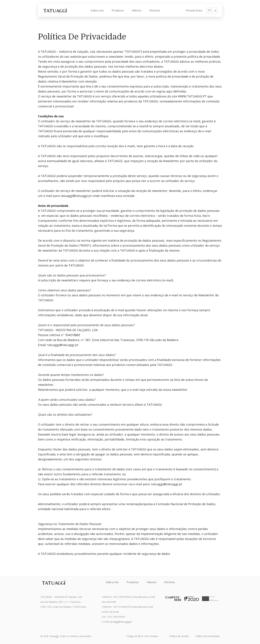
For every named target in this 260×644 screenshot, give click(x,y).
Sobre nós (97, 10)
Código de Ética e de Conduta (142, 636)
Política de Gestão (179, 636)
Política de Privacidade (208, 636)
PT (212, 10)
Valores (137, 10)
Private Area (194, 10)
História (155, 10)
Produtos (118, 10)
